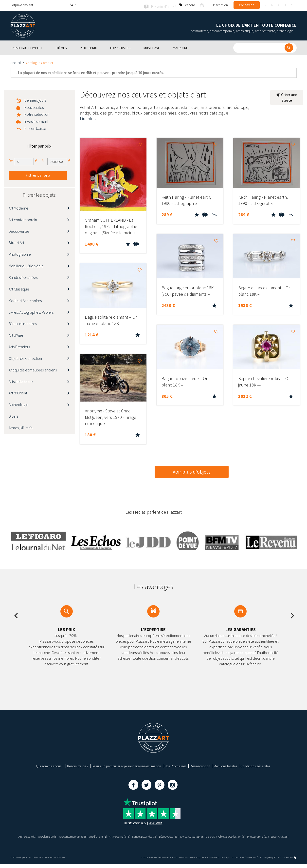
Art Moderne (18, 207)
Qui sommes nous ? (50, 765)
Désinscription (200, 765)
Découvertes (19, 230)
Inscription (220, 5)
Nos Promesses (175, 765)
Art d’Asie (16, 334)
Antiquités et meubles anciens (33, 369)
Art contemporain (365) (83, 836)
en (271, 5)
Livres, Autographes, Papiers (31, 311)
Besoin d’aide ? (78, 765)
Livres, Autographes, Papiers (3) (231, 836)
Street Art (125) (167, 840)
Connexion (247, 5)
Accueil (16, 62)
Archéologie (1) (30, 836)
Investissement (36, 121)
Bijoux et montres (23, 323)
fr (265, 5)
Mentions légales (225, 765)
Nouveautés (34, 107)
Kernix (291, 861)
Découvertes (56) (195, 836)
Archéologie (18, 404)
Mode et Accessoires (25, 300)
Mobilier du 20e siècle (26, 265)
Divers (13, 415)
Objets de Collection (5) (271, 836)
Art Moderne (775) (135, 836)
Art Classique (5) (54, 836)
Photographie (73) (142, 840)
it (285, 5)
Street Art (16, 242)
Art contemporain (23, 219)
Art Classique (19, 288)
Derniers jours (35, 99)
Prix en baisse (35, 128)
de (279, 5)
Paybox (268, 861)
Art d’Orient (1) (111, 836)
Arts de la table (21, 381)
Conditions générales (255, 765)
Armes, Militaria (21, 427)
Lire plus (88, 118)
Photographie (20, 253)
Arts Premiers (19, 346)
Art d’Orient (18, 392)
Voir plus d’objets (192, 471)
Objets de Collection (25, 358)
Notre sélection (37, 114)
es (291, 5)
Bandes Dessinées (23, 277)
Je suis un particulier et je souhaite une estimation (126, 765)
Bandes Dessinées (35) (165, 836)
